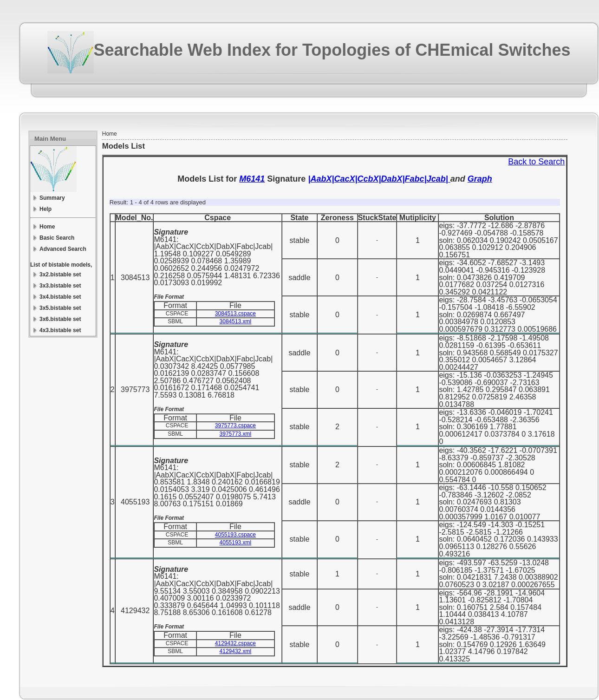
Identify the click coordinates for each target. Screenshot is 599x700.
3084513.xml (236, 321)
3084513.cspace (235, 314)
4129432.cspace (235, 643)
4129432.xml (236, 651)
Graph (480, 179)
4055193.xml (236, 543)
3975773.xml (236, 434)
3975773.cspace (235, 425)
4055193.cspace (235, 535)
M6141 (252, 179)
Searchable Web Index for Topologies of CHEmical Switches (332, 50)
